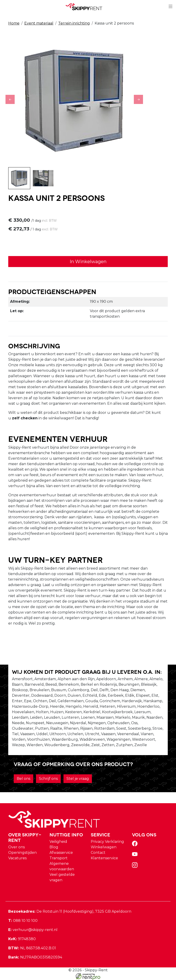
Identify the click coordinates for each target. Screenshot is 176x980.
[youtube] (136, 856)
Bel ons (23, 779)
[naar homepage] (86, 7)
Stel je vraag (78, 779)
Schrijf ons (48, 779)
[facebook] (136, 845)
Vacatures (17, 858)
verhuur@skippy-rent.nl (33, 930)
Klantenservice (104, 858)
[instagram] (136, 867)
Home (14, 23)
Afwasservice (61, 853)
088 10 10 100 (23, 921)
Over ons (16, 847)
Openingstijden (22, 853)
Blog (54, 847)
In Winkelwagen (88, 262)
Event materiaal (39, 23)
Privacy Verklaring (107, 842)
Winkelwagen (104, 847)
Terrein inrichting (74, 23)
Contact (98, 853)
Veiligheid (58, 842)
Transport (59, 858)
